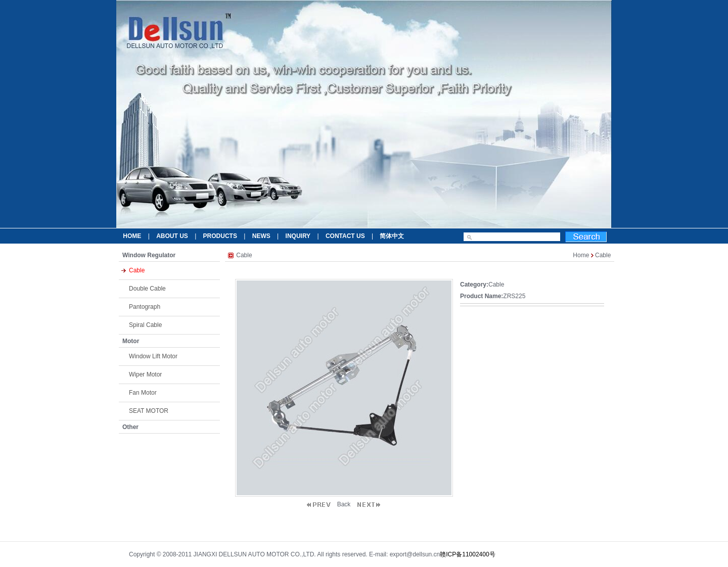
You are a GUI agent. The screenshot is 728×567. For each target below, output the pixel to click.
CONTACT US (345, 236)
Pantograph (145, 307)
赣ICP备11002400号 (467, 554)
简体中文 (392, 236)
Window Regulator (149, 255)
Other (130, 427)
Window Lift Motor (153, 356)
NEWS (261, 236)
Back (344, 504)
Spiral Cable (145, 325)
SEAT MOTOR (149, 411)
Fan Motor (143, 393)
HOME (132, 236)
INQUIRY (298, 236)
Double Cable (147, 289)
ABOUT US (172, 236)
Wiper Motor (145, 374)
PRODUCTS (220, 236)
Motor (131, 341)
